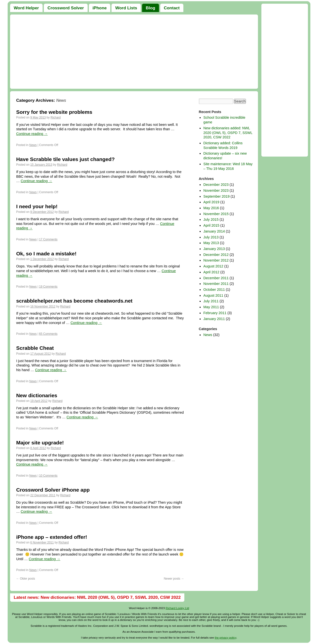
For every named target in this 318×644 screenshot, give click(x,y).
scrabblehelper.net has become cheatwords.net (74, 301)
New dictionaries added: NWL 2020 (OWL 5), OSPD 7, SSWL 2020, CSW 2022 (228, 133)
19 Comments (48, 287)
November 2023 (216, 190)
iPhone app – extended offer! (52, 537)
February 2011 (215, 313)
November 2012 (216, 260)
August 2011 (213, 295)
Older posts (26, 579)
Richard (56, 117)
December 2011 (216, 278)
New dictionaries (37, 395)
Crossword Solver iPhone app (53, 490)
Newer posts (174, 579)
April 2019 (211, 202)
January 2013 (214, 249)
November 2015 (216, 214)
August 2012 (213, 266)
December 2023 (216, 185)
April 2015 (211, 225)
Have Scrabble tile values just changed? (65, 159)
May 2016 (211, 208)
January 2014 (214, 231)
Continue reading (32, 134)
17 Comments (48, 239)
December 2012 (216, 255)
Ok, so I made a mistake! (46, 254)
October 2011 (214, 290)
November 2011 (216, 284)
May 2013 (211, 243)
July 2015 (211, 220)
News (33, 145)
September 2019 (216, 196)
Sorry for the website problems (54, 112)
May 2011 (211, 307)
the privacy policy (225, 638)
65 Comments (48, 334)
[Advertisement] (134, 52)
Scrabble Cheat (35, 348)
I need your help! (37, 206)
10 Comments (48, 476)
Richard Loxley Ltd (177, 608)
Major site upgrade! (40, 443)
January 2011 (214, 319)
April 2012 (211, 272)
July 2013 (211, 237)
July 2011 (211, 301)
